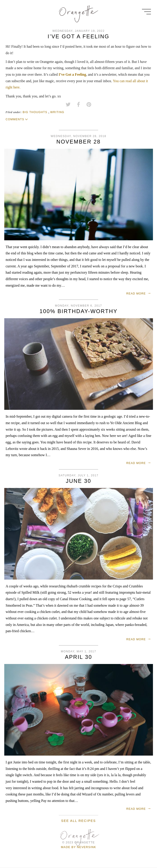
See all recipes (78, 821)
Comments (15, 119)
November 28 (78, 142)
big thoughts (35, 112)
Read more (136, 294)
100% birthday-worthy (78, 311)
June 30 (78, 481)
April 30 (78, 657)
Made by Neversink (78, 847)
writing (57, 112)
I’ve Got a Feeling (78, 36)
